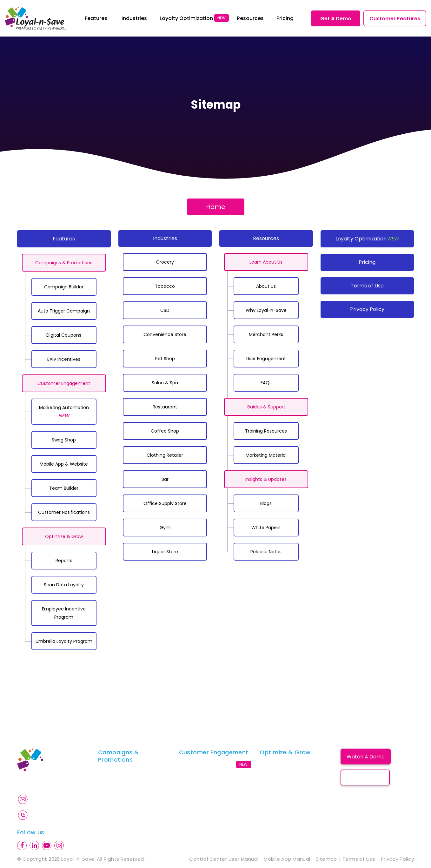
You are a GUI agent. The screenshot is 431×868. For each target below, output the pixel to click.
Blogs (266, 503)
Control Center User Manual (224, 859)
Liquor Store (165, 552)
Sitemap (326, 859)
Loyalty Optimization (367, 239)
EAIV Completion (119, 804)
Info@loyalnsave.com (58, 799)
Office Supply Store (165, 503)
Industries (165, 238)
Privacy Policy (367, 309)
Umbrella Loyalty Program (64, 641)
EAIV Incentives (64, 359)
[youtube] (47, 845)
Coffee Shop (165, 431)
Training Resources (266, 431)
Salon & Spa (165, 383)
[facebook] (22, 845)
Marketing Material (266, 455)
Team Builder (64, 488)
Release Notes (266, 552)
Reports (64, 561)
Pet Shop (165, 359)
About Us (266, 286)
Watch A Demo (366, 757)
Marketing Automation (64, 412)
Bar (165, 479)
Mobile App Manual (287, 859)
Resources (266, 238)
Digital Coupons (64, 335)
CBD (165, 310)
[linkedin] (34, 845)
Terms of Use (367, 286)
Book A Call (365, 778)
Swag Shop (64, 440)
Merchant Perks (266, 334)
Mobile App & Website (64, 464)
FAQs (266, 383)
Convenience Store (165, 334)
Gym (165, 528)
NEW (222, 18)
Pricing (367, 262)
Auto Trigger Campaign (64, 311)
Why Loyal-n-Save (266, 310)
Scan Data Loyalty (64, 585)
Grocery (165, 262)
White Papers (266, 528)
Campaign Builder (64, 287)
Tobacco (165, 286)
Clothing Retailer (165, 455)
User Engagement (266, 359)
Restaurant (165, 407)
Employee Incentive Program (64, 613)
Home (216, 207)
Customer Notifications (64, 512)
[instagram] (59, 845)
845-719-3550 (50, 815)
